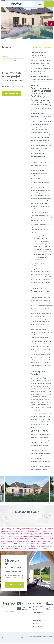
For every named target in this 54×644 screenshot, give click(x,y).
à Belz (10, 535)
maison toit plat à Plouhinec (21, 530)
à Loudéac (29, 539)
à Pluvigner (36, 534)
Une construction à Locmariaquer (9, 540)
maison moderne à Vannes (46, 534)
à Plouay (34, 539)
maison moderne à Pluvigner (36, 530)
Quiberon (19, 529)
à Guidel (30, 534)
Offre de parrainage (39, 613)
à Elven (39, 539)
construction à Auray (8, 545)
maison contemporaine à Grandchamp (17, 537)
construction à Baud (22, 547)
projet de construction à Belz (20, 542)
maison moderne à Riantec (20, 532)
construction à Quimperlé (27, 540)
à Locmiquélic (4, 535)
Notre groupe (37, 604)
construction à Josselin (27, 549)
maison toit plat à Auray (7, 530)
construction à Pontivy (22, 545)
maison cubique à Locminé (13, 534)
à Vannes (17, 539)
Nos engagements (38, 607)
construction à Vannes (42, 540)
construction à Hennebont (7, 547)
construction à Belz (6, 542)
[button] (4, 3)
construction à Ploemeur (46, 544)
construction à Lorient (31, 544)
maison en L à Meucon (47, 539)
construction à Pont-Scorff (40, 549)
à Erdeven (45, 529)
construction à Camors (36, 542)
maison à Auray (45, 532)
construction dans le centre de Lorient (40, 547)
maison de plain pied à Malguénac (37, 537)
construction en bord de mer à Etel (10, 549)
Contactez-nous (38, 627)
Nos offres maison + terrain (39, 617)
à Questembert (35, 535)
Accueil (3, 41)
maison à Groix (24, 534)
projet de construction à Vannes (38, 545)
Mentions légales (32, 637)
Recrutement (37, 621)
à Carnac (51, 529)
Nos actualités (38, 610)
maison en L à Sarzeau (25, 535)
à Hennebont (15, 535)
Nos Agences (37, 624)
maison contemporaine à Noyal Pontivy (32, 529)
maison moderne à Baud (34, 532)
